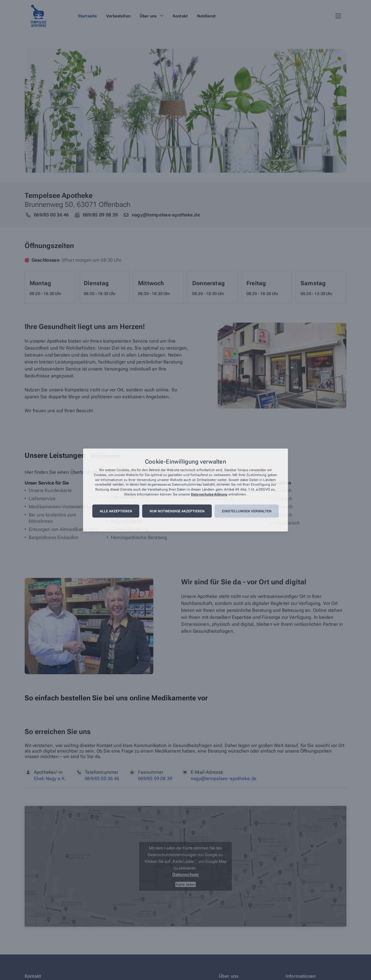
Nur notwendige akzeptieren (177, 511)
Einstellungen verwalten (247, 511)
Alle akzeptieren (116, 511)
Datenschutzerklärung (209, 494)
